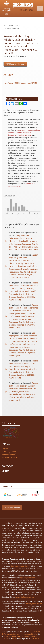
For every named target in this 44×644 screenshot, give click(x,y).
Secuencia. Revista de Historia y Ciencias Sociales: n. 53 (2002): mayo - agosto (23, 297)
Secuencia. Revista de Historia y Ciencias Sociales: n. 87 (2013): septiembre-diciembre (23, 275)
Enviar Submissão (12, 508)
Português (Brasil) (9, 457)
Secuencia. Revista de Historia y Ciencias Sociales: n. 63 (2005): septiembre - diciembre (24, 247)
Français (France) (9, 454)
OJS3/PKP (35, 639)
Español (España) (9, 452)
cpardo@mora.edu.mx (28, 578)
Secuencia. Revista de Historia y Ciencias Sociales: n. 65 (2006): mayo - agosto (23, 375)
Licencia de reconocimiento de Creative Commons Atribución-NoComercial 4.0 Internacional (24, 133)
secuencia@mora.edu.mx (25, 597)
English (5, 449)
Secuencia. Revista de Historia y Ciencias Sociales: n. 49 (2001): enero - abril (23, 397)
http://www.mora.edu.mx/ (21, 566)
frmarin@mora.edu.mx (34, 604)
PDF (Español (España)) (15, 64)
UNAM (14, 639)
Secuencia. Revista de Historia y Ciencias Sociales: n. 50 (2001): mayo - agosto (23, 353)
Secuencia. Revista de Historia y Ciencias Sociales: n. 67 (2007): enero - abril (23, 325)
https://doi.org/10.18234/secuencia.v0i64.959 (20, 83)
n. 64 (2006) (8, 26)
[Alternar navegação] (40, 8)
